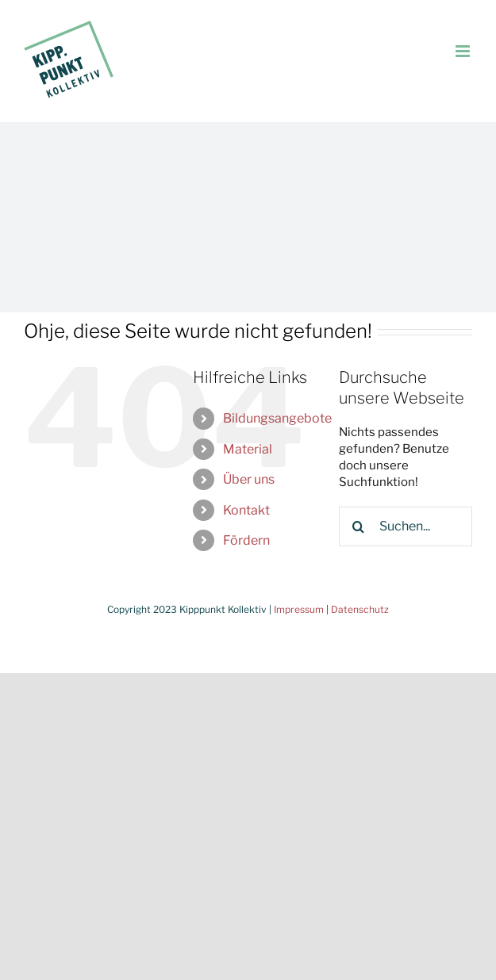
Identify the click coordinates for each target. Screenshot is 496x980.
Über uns (249, 479)
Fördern (246, 540)
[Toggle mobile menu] (464, 51)
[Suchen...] (406, 526)
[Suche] (359, 526)
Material (248, 449)
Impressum (299, 609)
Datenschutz (360, 609)
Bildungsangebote (277, 418)
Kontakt (246, 510)
